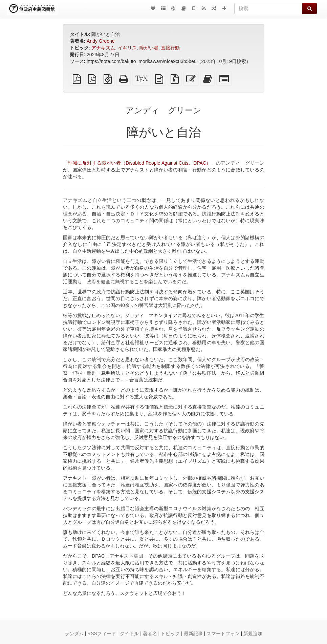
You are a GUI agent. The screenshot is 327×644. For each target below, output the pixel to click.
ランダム (74, 633)
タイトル (129, 633)
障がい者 (149, 48)
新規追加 (253, 633)
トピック (170, 633)
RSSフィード (102, 633)
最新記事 (193, 633)
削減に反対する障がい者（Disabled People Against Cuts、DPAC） (139, 163)
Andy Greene (101, 41)
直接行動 (170, 48)
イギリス (127, 48)
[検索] (268, 8)
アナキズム (103, 48)
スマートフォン (223, 633)
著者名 (150, 633)
